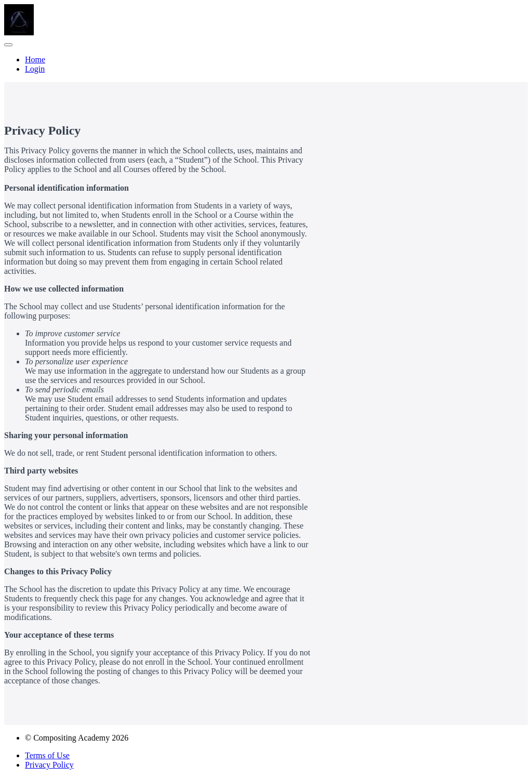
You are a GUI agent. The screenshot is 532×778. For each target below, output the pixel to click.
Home (35, 60)
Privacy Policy (49, 765)
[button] (8, 45)
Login (35, 69)
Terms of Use (47, 755)
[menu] (266, 64)
